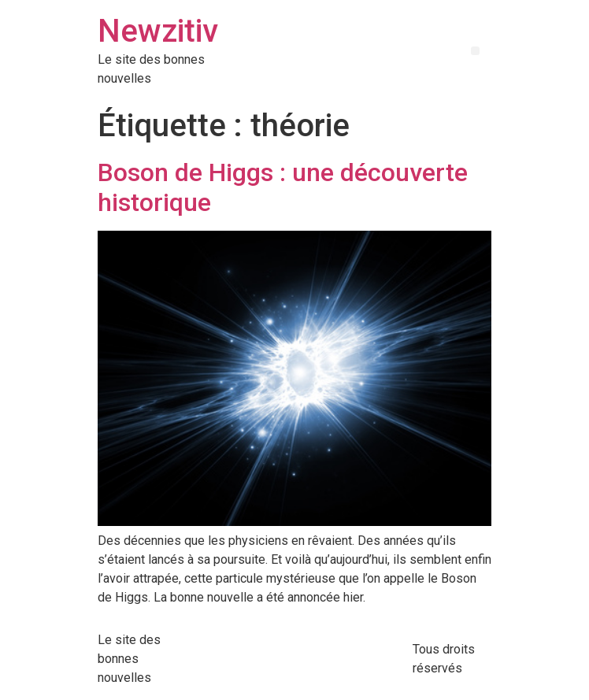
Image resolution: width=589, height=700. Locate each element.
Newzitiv (158, 31)
